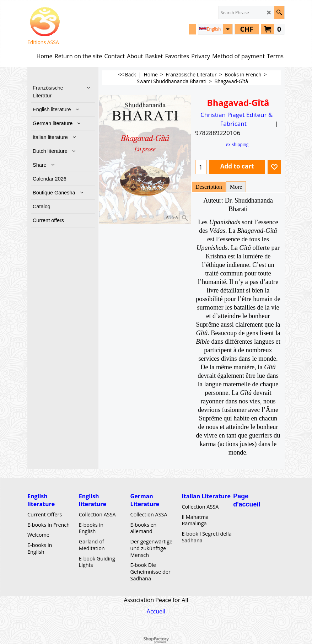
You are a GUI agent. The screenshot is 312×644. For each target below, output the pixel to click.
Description (209, 187)
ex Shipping (237, 144)
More (236, 187)
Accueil (156, 611)
